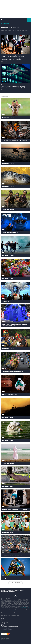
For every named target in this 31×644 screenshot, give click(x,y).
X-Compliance (3, 618)
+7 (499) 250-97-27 (14, 610)
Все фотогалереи (16, 583)
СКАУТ (2, 619)
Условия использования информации (9, 637)
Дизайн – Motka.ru (5, 640)
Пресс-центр (17, 590)
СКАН (2, 625)
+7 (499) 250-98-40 (5, 610)
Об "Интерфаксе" (10, 590)
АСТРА (2, 621)
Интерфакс (16, 20)
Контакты (3, 590)
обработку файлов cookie (24, 607)
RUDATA (3, 626)
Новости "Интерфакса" (5, 624)
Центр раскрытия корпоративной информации (10, 627)
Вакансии (22, 590)
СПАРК (2, 617)
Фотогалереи (5, 24)
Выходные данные (5, 638)
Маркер (3, 620)
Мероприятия (12, 592)
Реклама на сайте (5, 592)
